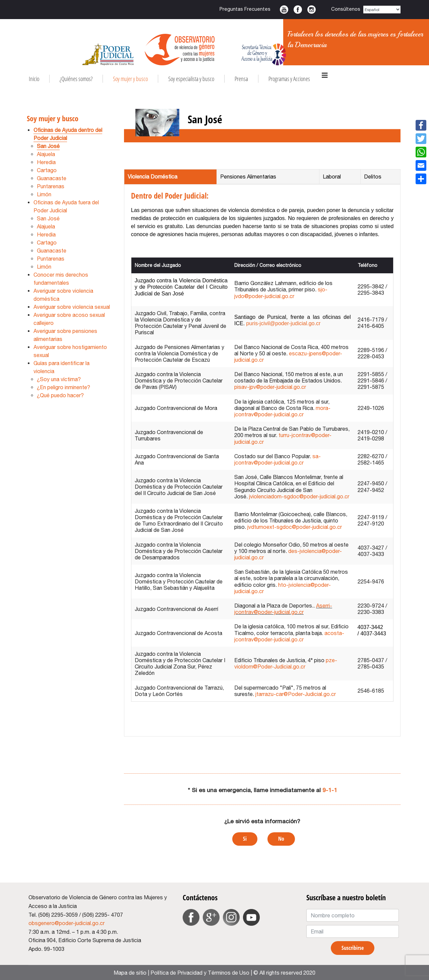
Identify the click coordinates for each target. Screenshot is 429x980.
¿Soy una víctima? (59, 379)
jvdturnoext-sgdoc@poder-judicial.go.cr (295, 527)
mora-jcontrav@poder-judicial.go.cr (282, 411)
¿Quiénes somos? (76, 79)
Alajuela (46, 154)
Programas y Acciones (289, 79)
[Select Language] (382, 10)
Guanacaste (52, 178)
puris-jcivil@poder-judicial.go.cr (284, 323)
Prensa (241, 79)
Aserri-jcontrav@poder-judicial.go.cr (283, 609)
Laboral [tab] (332, 177)
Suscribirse (353, 948)
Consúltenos (346, 9)
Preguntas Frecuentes (245, 9)
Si (245, 839)
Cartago (47, 170)
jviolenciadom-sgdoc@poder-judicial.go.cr (299, 496)
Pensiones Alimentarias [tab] (248, 177)
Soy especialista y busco (191, 79)
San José (48, 146)
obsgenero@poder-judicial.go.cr (67, 923)
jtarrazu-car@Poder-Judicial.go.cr (296, 694)
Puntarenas (51, 186)
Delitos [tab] (373, 177)
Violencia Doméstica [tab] (152, 177)
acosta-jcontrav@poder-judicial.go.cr (289, 636)
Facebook (298, 10)
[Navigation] (325, 75)
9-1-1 (330, 790)
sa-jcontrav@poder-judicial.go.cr (278, 459)
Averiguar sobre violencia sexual (72, 307)
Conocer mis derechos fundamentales (61, 279)
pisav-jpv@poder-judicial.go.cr (270, 387)
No (281, 839)
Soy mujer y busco (130, 79)
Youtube (284, 10)
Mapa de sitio (130, 973)
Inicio (34, 79)
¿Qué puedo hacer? (60, 395)
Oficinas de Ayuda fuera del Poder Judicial (66, 206)
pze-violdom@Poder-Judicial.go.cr (286, 663)
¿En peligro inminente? (64, 387)
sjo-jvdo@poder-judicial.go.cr (281, 293)
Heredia (46, 162)
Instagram (312, 10)
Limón (44, 194)
